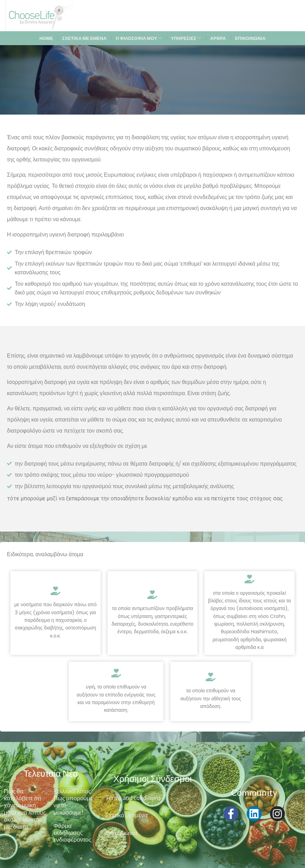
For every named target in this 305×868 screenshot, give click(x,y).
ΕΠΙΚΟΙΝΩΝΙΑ (251, 38)
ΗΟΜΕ (46, 38)
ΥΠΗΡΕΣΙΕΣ (186, 38)
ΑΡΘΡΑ (218, 38)
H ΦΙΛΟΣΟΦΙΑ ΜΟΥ (139, 38)
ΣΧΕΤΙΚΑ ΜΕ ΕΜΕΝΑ (84, 38)
